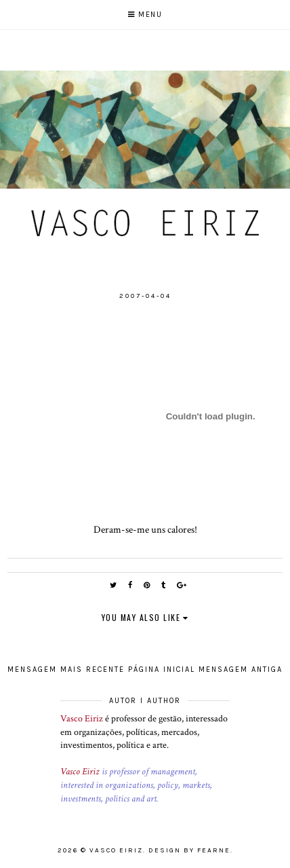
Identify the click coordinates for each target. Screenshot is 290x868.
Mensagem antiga (241, 669)
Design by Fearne (189, 850)
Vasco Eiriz (82, 719)
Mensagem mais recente (66, 669)
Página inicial (162, 669)
